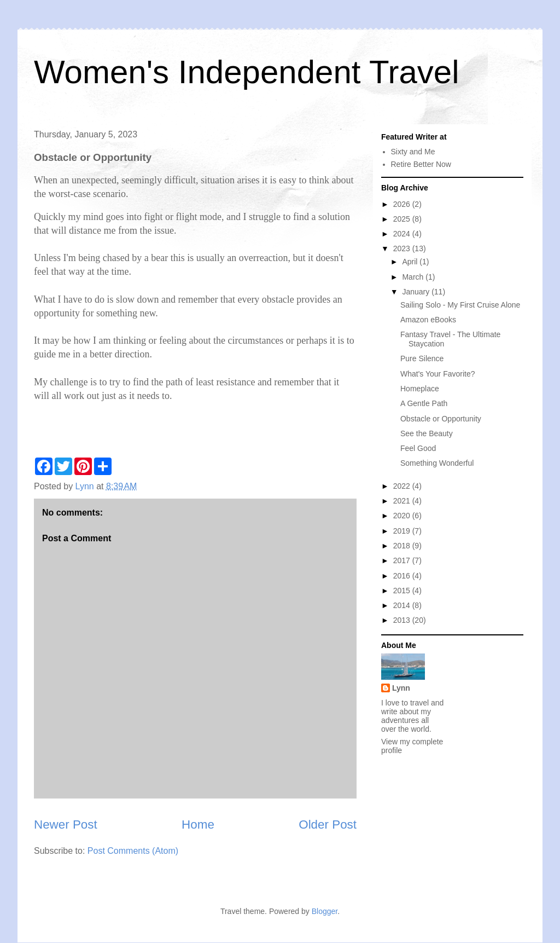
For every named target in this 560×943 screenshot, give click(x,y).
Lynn (401, 688)
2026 (403, 204)
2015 (403, 591)
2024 (403, 234)
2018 (403, 546)
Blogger (325, 911)
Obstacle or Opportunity (441, 419)
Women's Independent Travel (246, 72)
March (414, 277)
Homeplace (420, 389)
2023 (403, 248)
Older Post (328, 825)
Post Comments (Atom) (133, 851)
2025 (403, 219)
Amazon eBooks (428, 320)
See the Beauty (427, 433)
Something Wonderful (437, 463)
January (417, 292)
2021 (403, 501)
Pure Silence (422, 358)
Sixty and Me (413, 152)
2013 (403, 620)
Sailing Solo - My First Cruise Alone (460, 305)
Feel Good (418, 448)
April (411, 262)
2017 (403, 560)
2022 (403, 486)
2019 (403, 531)
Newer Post (66, 825)
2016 (403, 576)
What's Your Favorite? (438, 374)
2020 (403, 516)
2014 (403, 605)
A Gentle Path (424, 403)
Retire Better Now (421, 164)
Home (198, 825)
